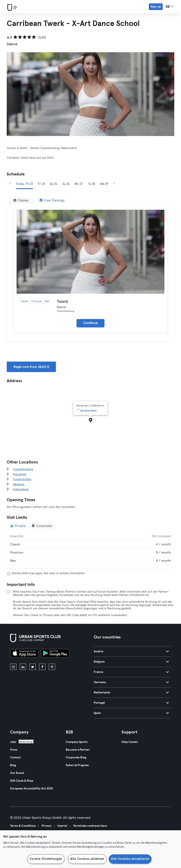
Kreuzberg (20, 474)
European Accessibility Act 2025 (31, 789)
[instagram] (13, 667)
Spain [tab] (131, 713)
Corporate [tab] (42, 526)
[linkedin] (23, 667)
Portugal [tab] (131, 703)
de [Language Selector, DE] (170, 6)
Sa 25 (54, 184)
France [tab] (131, 672)
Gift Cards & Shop (22, 781)
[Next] (114, 184)
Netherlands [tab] (131, 693)
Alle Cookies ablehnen (87, 859)
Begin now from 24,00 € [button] (31, 367)
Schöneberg (21, 489)
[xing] (52, 667)
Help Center (130, 742)
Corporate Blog (76, 758)
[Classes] (21, 200)
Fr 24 (41, 184)
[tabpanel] (90, 549)
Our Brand (17, 773)
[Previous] (10, 184)
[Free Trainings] (52, 200)
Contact (15, 758)
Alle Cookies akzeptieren (130, 859)
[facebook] (42, 667)
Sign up (156, 7)
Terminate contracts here (90, 826)
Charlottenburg (23, 469)
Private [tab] (18, 526)
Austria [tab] (131, 651)
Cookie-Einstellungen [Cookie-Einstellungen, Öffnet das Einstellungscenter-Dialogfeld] (46, 859)
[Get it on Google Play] (55, 654)
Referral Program (77, 765)
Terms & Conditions (23, 826)
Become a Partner (78, 750)
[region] (90, 849)
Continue (91, 323)
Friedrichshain (22, 479)
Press (14, 750)
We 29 (104, 184)
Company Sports (77, 742)
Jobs (13, 742)
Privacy (47, 826)
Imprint (62, 826)
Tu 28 (91, 184)
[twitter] (33, 667)
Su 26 (66, 184)
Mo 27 (79, 184)
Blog (13, 765)
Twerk (63, 302)
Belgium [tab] (131, 662)
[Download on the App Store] (24, 654)
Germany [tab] (131, 682)
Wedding (19, 484)
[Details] (90, 252)
